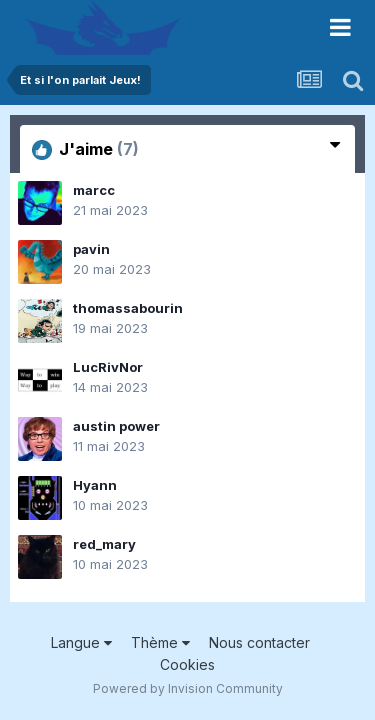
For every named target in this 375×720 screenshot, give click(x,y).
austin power (116, 426)
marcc (94, 190)
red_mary (104, 544)
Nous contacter (259, 642)
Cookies (187, 664)
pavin (91, 249)
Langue (81, 642)
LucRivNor (108, 367)
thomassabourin (128, 308)
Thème (160, 642)
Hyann (95, 485)
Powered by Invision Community (188, 688)
